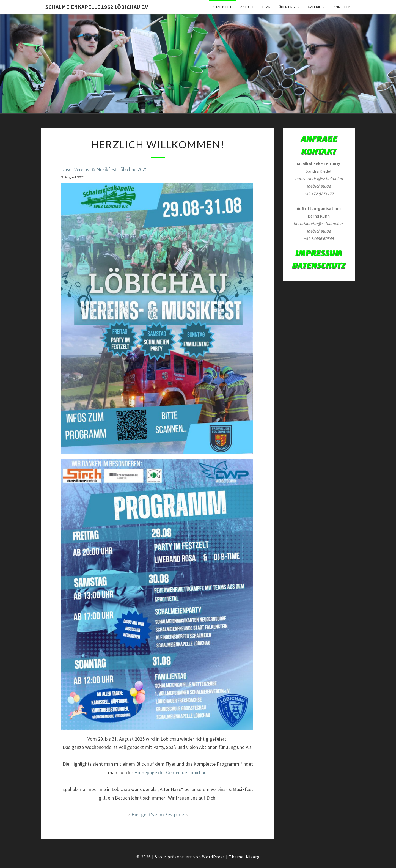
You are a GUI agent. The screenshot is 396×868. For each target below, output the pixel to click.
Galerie (314, 7)
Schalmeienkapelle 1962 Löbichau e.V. (97, 7)
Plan (266, 7)
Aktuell (247, 7)
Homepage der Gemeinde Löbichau (170, 772)
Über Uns (287, 7)
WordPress (214, 857)
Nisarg (253, 857)
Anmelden (342, 7)
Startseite (223, 7)
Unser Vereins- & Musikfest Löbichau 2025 (104, 169)
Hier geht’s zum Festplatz (158, 815)
